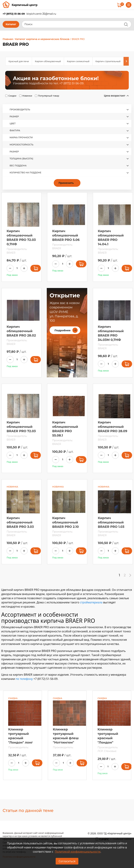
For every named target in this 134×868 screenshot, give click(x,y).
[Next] (126, 61)
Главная (8, 39)
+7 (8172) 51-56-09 (14, 14)
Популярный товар (49, 96)
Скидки (12, 96)
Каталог (11, 24)
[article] (67, 80)
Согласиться (67, 861)
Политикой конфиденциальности (78, 852)
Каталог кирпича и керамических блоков (42, 39)
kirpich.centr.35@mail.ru (41, 14)
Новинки (27, 96)
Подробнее (62, 330)
